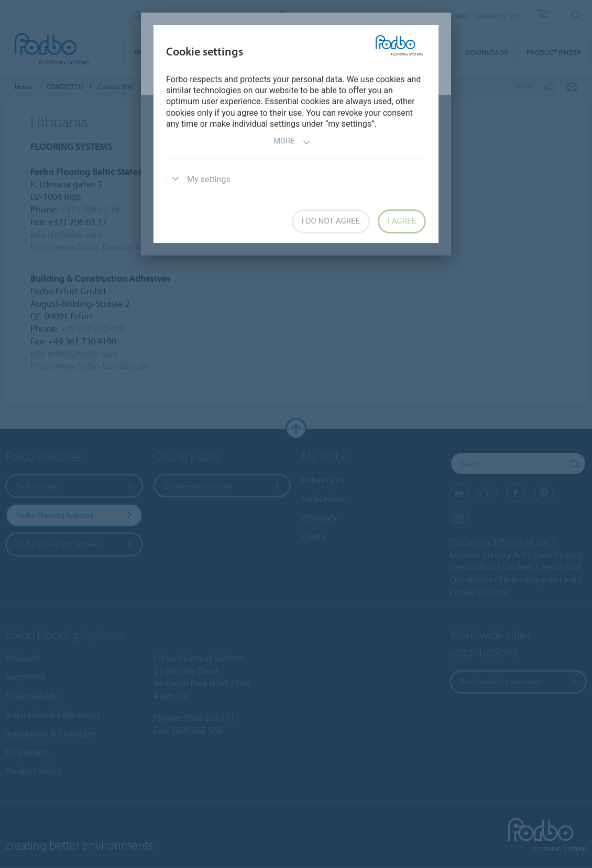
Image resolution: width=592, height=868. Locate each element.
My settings (198, 179)
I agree (402, 221)
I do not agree (331, 221)
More (292, 142)
